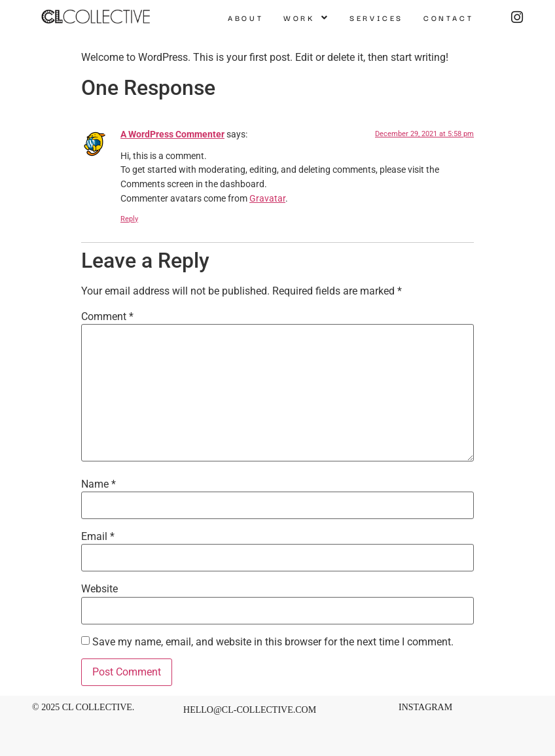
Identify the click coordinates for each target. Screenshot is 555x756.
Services (376, 18)
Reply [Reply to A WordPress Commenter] (129, 219)
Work (306, 18)
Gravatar (267, 199)
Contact (448, 18)
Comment (107, 317)
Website (99, 589)
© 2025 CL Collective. (83, 707)
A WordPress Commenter (172, 135)
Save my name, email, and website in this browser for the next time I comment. (273, 642)
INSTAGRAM (425, 707)
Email (98, 537)
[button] (306, 18)
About (245, 18)
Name (98, 484)
